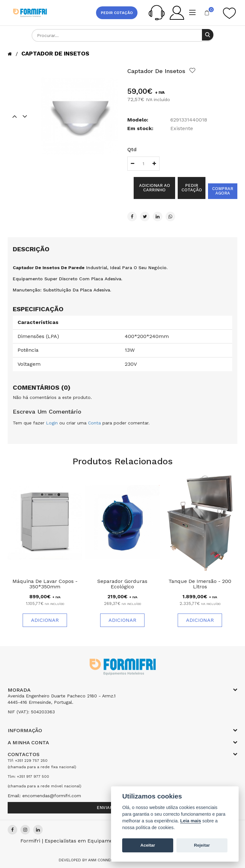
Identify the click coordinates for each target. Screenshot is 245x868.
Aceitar (148, 845)
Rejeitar (202, 845)
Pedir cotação (117, 13)
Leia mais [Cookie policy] (191, 821)
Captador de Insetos (55, 53)
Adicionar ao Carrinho (155, 188)
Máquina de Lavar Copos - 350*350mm (45, 584)
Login (52, 423)
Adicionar (45, 620)
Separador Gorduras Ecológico (122, 584)
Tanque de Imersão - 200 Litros (200, 584)
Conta (94, 423)
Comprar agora (223, 191)
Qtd (132, 149)
